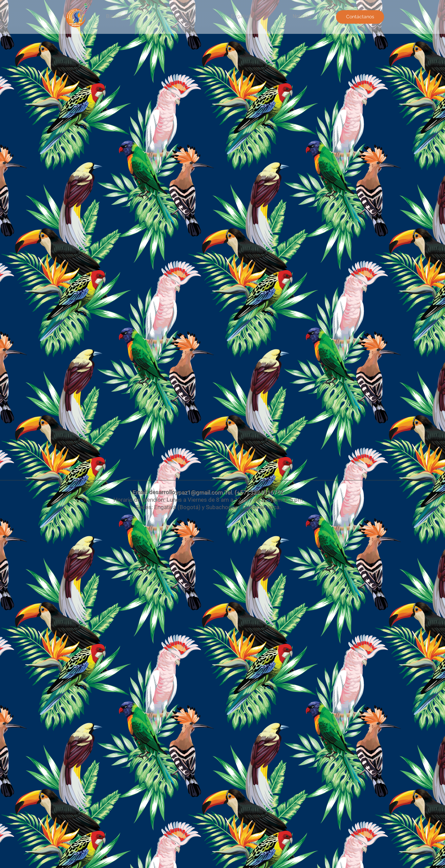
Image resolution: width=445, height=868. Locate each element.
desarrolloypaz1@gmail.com (186, 492)
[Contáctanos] (360, 17)
